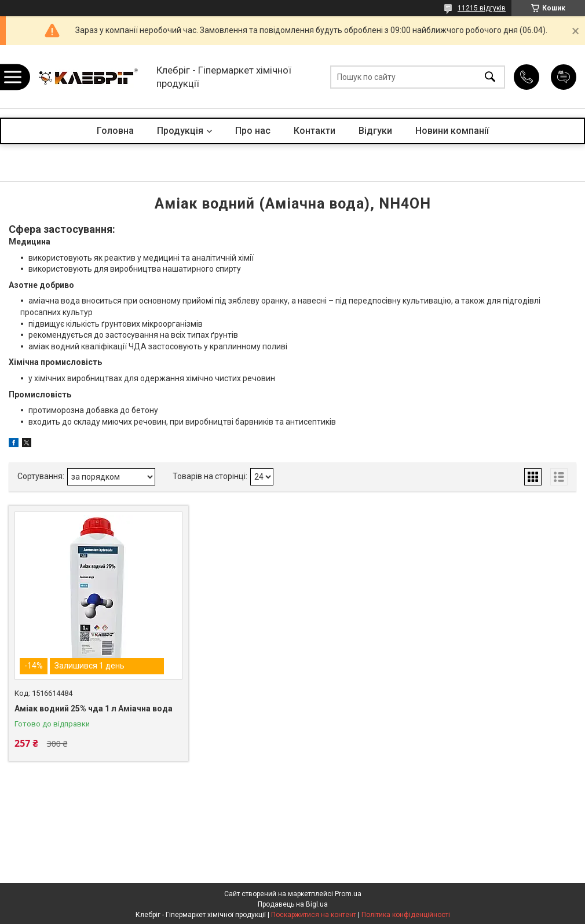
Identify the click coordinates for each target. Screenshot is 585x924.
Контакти (315, 131)
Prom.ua (348, 894)
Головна (115, 131)
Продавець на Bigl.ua (293, 904)
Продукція (180, 131)
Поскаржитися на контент (314, 915)
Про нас (253, 131)
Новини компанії (452, 131)
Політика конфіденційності (406, 915)
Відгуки (375, 131)
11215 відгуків (482, 8)
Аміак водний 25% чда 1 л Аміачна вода (94, 708)
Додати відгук (564, 77)
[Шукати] (490, 77)
